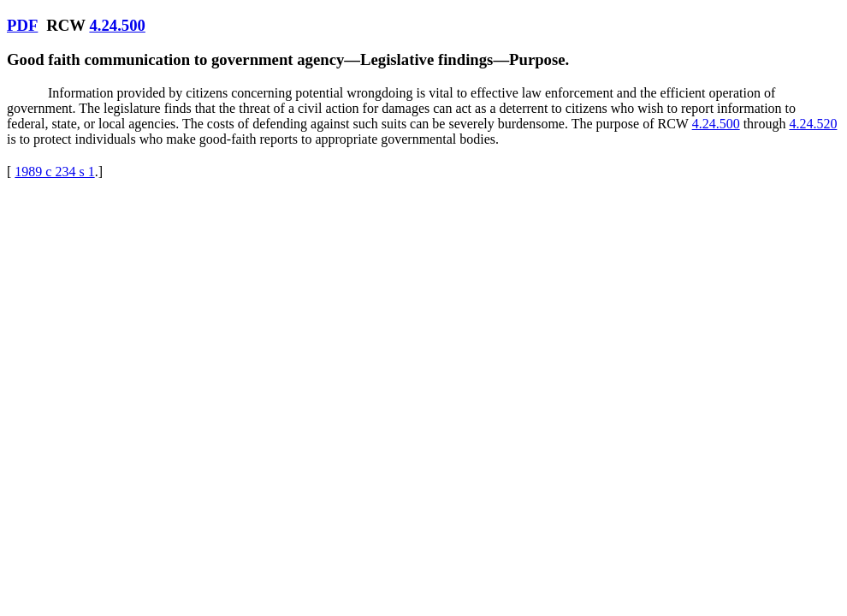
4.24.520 (813, 124)
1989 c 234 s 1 (54, 172)
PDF (22, 25)
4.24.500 (117, 25)
